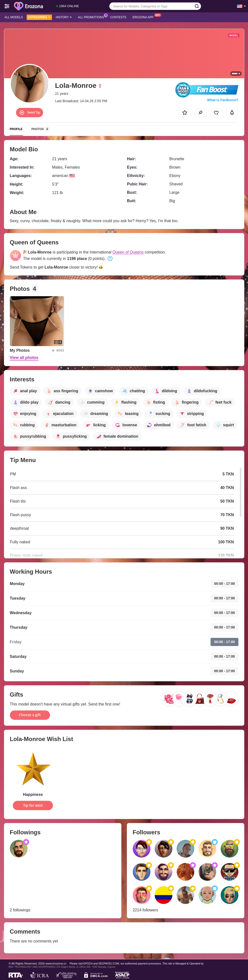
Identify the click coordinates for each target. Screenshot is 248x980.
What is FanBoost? (223, 100)
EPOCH (88, 963)
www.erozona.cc (56, 963)
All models (14, 17)
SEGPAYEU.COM (109, 963)
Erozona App (144, 17)
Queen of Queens (128, 252)
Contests (118, 17)
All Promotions (92, 17)
